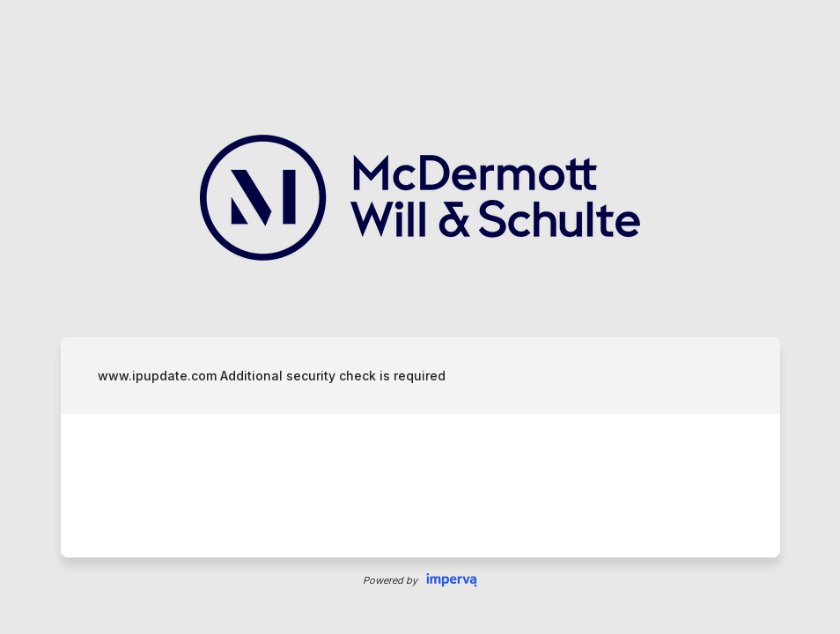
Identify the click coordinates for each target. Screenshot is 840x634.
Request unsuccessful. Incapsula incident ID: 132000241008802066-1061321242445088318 (420, 317)
